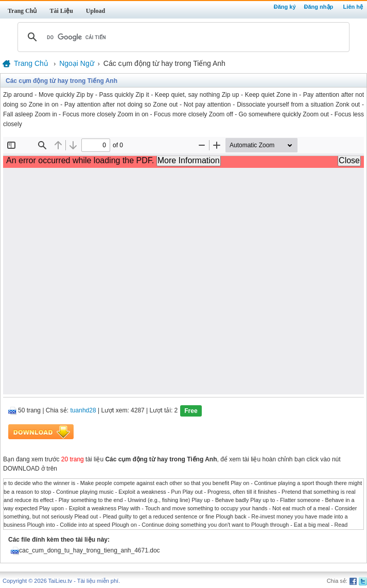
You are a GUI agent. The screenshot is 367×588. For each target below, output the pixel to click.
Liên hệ (353, 7)
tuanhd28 (83, 411)
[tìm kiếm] (182, 37)
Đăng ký (285, 7)
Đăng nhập (319, 7)
